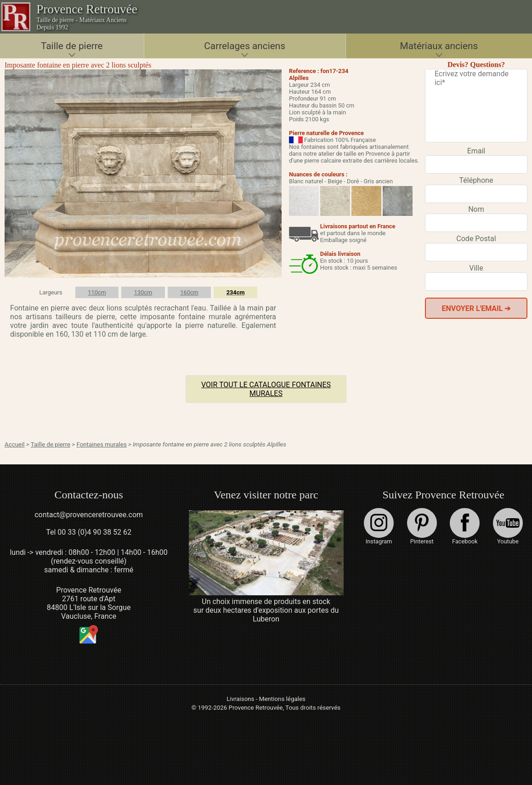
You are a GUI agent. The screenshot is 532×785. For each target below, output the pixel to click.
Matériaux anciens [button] (439, 46)
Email (476, 151)
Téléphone (476, 180)
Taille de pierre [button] (72, 46)
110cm (97, 292)
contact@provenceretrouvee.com (89, 515)
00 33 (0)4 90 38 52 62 (94, 532)
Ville (476, 268)
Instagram (379, 526)
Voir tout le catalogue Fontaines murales (266, 389)
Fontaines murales (101, 444)
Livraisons (240, 699)
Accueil (15, 444)
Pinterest (422, 526)
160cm (189, 292)
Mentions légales (282, 699)
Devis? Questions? (476, 65)
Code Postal (476, 239)
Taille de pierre (51, 444)
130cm (143, 292)
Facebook (465, 526)
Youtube (508, 526)
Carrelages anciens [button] (245, 46)
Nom (476, 209)
